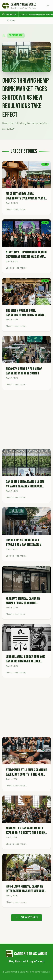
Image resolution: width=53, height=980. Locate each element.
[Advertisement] (26, 419)
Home (11, 21)
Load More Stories (27, 917)
